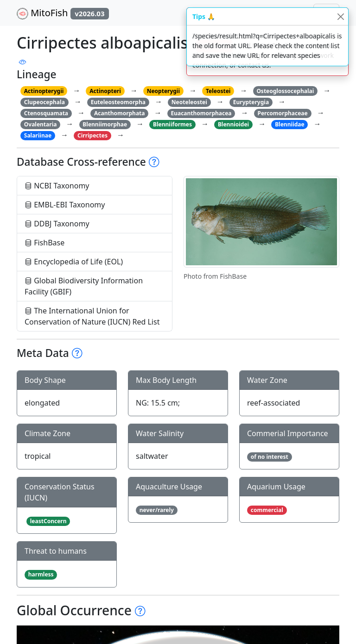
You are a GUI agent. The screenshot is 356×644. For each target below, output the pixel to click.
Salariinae (38, 135)
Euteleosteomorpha (118, 102)
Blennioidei (233, 124)
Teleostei (218, 91)
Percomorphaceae (282, 113)
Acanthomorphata (120, 113)
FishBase (44, 243)
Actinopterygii (44, 91)
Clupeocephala (44, 102)
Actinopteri (105, 91)
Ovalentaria (41, 124)
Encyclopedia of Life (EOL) (74, 262)
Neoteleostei (189, 102)
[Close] (340, 16)
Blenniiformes (172, 124)
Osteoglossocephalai (285, 91)
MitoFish (63, 13)
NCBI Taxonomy (57, 186)
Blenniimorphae (105, 124)
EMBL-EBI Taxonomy (65, 205)
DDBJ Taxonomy (57, 224)
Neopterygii (163, 91)
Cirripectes (92, 135)
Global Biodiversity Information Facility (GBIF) (84, 286)
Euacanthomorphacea (201, 113)
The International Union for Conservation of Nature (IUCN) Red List (92, 316)
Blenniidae (289, 124)
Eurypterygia (251, 102)
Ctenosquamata (46, 113)
